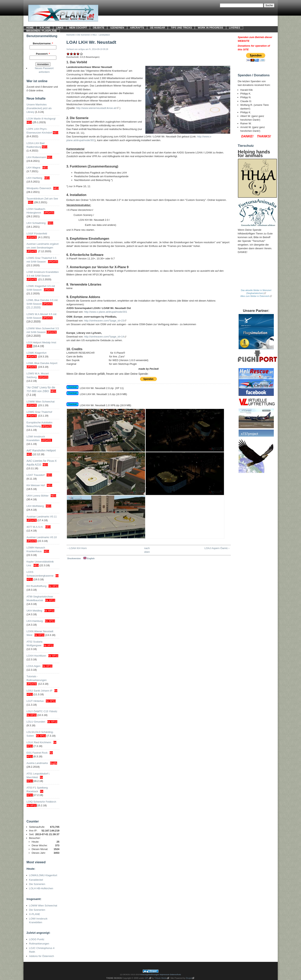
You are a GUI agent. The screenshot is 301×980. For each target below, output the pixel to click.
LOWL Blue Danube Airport (42, 363)
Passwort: (43, 54)
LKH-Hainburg (35, 621)
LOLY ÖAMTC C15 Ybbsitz (42, 711)
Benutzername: (43, 43)
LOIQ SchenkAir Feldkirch (41, 802)
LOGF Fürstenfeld (37, 234)
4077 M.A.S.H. (35, 527)
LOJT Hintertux (35, 701)
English (89, 558)
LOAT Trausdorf (36, 475)
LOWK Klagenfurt (37, 353)
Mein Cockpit (78, 28)
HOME (30, 28)
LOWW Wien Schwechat (41, 402)
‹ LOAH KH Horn (77, 548)
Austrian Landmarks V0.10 (42, 537)
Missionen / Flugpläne (42, 31)
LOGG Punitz (37, 939)
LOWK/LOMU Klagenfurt (43, 875)
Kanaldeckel (36, 880)
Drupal (189, 978)
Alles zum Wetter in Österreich (255, 296)
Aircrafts (137, 28)
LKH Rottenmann (36, 157)
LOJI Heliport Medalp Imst (41, 342)
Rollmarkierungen (39, 944)
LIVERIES (235, 28)
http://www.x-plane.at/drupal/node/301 (106, 312)
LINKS (60, 28)
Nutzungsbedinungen (150, 974)
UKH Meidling (34, 611)
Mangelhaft (68, 54)
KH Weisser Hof (36, 485)
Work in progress (210, 28)
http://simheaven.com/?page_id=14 (104, 337)
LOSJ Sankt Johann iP (40, 691)
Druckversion (74, 558)
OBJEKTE (99, 28)
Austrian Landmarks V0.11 (42, 517)
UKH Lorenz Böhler (38, 496)
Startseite (71, 35)
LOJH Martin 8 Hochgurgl (41, 119)
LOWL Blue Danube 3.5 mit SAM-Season (42, 304)
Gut (78, 54)
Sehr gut (81, 54)
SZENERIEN (117, 28)
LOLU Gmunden (36, 722)
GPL (147, 978)
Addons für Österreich (42, 956)
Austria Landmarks (37, 763)
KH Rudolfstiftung (37, 586)
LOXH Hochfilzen (36, 656)
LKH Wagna (33, 168)
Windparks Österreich (39, 188)
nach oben (147, 550)
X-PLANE (45, 28)
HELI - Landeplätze (101, 35)
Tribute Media (161, 978)
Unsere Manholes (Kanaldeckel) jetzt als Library (39, 108)
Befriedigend (75, 54)
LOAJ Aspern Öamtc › (217, 548)
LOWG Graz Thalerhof (39, 412)
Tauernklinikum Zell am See (42, 199)
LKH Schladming (36, 223)
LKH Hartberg (34, 178)
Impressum (164, 974)
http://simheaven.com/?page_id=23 (104, 321)
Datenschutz (175, 974)
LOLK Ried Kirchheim (39, 742)
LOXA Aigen (34, 666)
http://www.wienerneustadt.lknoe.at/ (96, 108)
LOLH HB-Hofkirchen (41, 888)
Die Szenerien (37, 884)
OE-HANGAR (158, 28)
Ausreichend (71, 54)
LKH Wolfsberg (35, 506)
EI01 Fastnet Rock (37, 753)
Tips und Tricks (181, 28)
